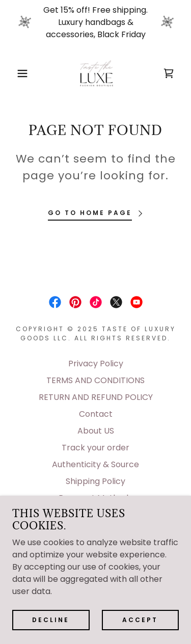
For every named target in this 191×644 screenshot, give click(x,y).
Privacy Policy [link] (96, 364)
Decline (51, 619)
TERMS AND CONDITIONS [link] (95, 380)
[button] (15, 73)
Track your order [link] (95, 448)
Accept (140, 619)
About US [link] (96, 431)
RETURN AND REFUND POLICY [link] (96, 397)
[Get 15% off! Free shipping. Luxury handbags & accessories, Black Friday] (95, 22)
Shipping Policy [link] (95, 481)
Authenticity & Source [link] (95, 464)
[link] (96, 73)
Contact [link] (96, 414)
